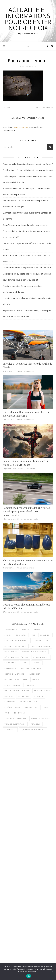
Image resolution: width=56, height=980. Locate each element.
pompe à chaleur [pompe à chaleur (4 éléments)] (29, 702)
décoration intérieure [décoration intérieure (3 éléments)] (17, 657)
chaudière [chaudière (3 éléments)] (45, 635)
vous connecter (21, 127)
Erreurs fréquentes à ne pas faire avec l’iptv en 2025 (27, 268)
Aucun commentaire (44, 107)
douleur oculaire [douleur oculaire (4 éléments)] (41, 646)
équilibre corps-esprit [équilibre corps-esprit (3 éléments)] (33, 730)
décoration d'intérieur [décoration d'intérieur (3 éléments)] (34, 652)
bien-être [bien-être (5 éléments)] (39, 629)
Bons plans (26, 962)
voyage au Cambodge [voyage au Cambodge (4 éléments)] (15, 718)
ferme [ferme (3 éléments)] (25, 663)
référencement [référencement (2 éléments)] (12, 707)
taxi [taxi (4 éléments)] (7, 713)
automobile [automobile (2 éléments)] (11, 629)
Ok (29, 976)
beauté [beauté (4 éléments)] (26, 629)
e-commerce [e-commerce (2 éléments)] (11, 663)
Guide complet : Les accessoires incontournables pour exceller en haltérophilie (31, 790)
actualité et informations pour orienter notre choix (28, 19)
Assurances (7, 962)
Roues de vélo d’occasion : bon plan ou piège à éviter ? (28, 164)
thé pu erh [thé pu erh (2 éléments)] (20, 713)
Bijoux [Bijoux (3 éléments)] (8, 635)
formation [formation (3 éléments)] (10, 668)
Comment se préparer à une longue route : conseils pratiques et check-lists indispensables (26, 511)
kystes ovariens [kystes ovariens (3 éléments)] (13, 685)
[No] (53, 972)
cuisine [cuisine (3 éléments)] (37, 641)
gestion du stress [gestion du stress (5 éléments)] (14, 674)
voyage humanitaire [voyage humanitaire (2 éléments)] (15, 724)
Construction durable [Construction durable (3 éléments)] (17, 641)
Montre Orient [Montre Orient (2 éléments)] (42, 691)
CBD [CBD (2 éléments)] (33, 635)
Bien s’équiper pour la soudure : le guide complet (25, 225)
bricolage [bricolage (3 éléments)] (21, 635)
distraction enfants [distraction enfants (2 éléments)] (16, 646)
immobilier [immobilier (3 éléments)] (35, 674)
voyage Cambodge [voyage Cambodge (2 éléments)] (41, 718)
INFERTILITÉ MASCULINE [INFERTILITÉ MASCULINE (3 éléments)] (16, 679)
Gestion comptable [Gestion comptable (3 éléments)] (31, 668)
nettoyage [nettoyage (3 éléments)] (24, 696)
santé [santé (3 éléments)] (45, 707)
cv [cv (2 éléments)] (47, 641)
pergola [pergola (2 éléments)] (39, 696)
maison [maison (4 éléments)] (30, 685)
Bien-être (17, 962)
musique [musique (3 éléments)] (9, 696)
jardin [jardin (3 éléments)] (36, 679)
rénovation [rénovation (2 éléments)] (31, 707)
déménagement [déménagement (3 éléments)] (41, 657)
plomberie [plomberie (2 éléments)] (10, 702)
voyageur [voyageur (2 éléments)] (36, 724)
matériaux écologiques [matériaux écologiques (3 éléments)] (17, 691)
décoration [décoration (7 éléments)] (11, 652)
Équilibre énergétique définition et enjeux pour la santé (28, 170)
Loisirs (35, 962)
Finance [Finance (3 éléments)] (37, 663)
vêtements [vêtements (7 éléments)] (10, 730)
